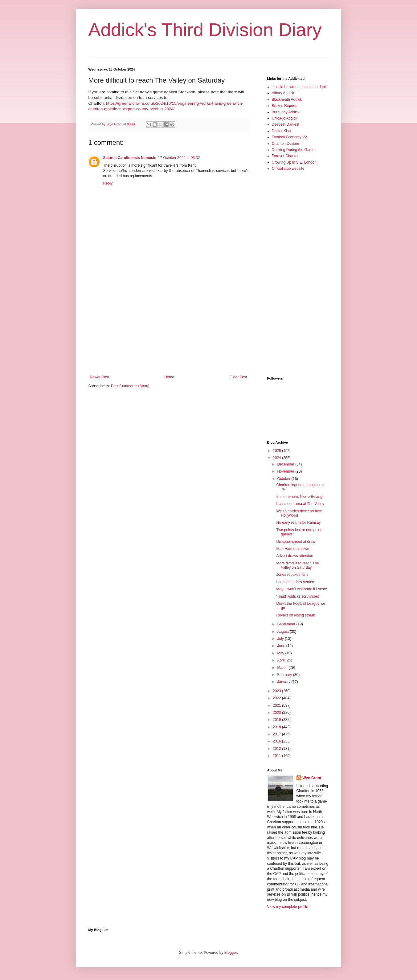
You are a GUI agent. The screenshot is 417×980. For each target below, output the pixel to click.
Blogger (231, 953)
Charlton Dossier (286, 144)
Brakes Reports (285, 106)
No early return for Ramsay (298, 523)
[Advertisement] (169, 324)
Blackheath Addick (287, 100)
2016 (277, 741)
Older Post (238, 377)
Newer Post (100, 377)
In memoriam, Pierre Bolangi (300, 497)
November (286, 471)
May (281, 653)
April (281, 660)
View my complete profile (288, 907)
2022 (277, 698)
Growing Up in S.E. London (294, 162)
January (284, 682)
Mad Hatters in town (293, 549)
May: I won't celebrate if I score (302, 589)
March (283, 668)
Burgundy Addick (286, 112)
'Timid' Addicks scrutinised (298, 596)
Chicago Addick (285, 118)
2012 (277, 749)
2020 (277, 713)
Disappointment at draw (296, 542)
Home (169, 377)
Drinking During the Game (293, 150)
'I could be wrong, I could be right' (299, 87)
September (287, 624)
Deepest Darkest (286, 124)
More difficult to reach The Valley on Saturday (297, 565)
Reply (108, 183)
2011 (277, 756)
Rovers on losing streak (295, 615)
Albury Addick (283, 93)
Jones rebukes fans (292, 575)
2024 (277, 458)
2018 (277, 727)
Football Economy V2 (289, 137)
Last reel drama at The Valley (300, 504)
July (281, 639)
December (286, 464)
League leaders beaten (295, 582)
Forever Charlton (286, 156)
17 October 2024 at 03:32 (179, 158)
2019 (277, 720)
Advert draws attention (294, 556)
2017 (277, 734)
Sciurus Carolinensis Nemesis (130, 158)
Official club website (288, 169)
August (283, 632)
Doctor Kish (281, 131)
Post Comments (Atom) (130, 386)
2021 (277, 706)
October (284, 479)
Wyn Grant (312, 778)
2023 (277, 691)
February (285, 675)
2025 (277, 451)
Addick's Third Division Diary (205, 30)
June (282, 646)
